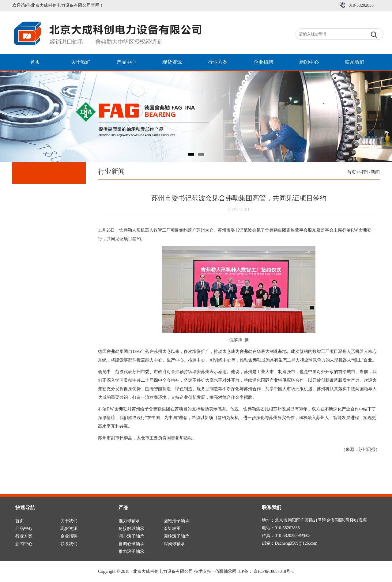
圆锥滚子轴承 (176, 521)
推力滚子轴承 (131, 552)
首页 (35, 62)
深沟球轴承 (174, 544)
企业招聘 (263, 62)
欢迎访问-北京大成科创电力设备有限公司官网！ (58, 5)
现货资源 (172, 62)
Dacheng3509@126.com (296, 543)
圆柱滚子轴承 (176, 536)
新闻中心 (309, 62)
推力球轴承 (129, 521)
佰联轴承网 (226, 571)
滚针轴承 (172, 529)
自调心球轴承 (131, 544)
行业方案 (218, 62)
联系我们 (355, 62)
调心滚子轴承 (131, 536)
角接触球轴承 (131, 529)
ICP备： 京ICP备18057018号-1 (266, 571)
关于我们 (81, 62)
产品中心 (126, 62)
